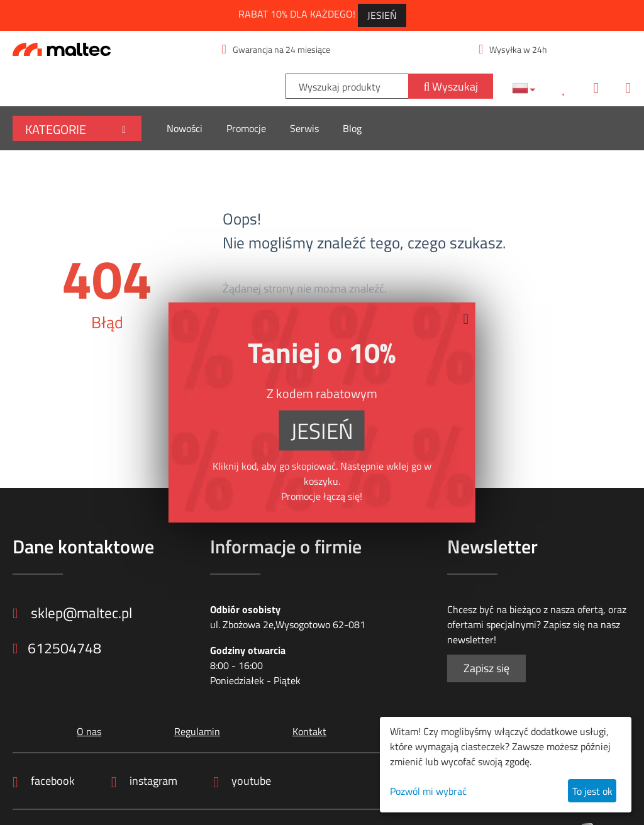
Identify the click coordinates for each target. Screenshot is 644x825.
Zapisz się (486, 668)
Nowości (185, 128)
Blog (352, 128)
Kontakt (309, 731)
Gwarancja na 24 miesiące (276, 49)
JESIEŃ (382, 15)
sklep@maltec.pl (75, 613)
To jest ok (592, 791)
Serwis (304, 128)
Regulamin (196, 731)
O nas (88, 731)
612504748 (57, 649)
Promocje (246, 128)
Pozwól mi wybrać (428, 791)
